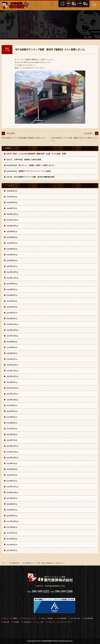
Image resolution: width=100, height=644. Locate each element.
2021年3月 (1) (12, 434)
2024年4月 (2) (12, 301)
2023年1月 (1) (12, 359)
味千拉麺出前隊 (62, 618)
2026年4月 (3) (12, 197)
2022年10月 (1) (12, 376)
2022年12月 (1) (12, 365)
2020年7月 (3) (12, 440)
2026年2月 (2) (12, 202)
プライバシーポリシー (66, 622)
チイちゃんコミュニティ (29, 618)
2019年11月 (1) (12, 452)
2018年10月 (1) (12, 492)
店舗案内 (15, 618)
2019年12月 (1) (12, 446)
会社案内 (16, 622)
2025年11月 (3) (12, 220)
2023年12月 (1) (12, 324)
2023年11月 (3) (12, 330)
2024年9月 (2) (12, 284)
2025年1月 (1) (12, 266)
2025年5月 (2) (12, 243)
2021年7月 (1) (12, 411)
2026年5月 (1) (12, 191)
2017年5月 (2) (12, 539)
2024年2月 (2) (12, 313)
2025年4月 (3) (12, 249)
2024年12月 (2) (12, 272)
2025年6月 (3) (12, 237)
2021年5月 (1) (12, 423)
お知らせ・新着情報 (47, 618)
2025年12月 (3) (12, 214)
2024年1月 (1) (12, 319)
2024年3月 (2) (12, 307)
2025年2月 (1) (12, 260)
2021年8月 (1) (12, 405)
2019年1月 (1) (12, 481)
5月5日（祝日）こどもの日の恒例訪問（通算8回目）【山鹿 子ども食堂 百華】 (37, 154)
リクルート (51, 622)
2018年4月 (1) (12, 510)
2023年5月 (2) (12, 347)
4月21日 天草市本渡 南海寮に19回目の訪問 (24, 160)
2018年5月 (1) (12, 504)
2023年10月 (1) (12, 336)
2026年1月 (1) (12, 208)
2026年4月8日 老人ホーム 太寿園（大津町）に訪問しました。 (31, 165)
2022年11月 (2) (12, 371)
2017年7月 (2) (12, 533)
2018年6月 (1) (12, 498)
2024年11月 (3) (12, 278)
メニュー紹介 (40, 622)
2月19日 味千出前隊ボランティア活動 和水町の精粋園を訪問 (30, 177)
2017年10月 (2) (12, 521)
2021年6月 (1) (12, 417)
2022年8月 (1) (12, 382)
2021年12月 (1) (12, 388)
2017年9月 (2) (12, 527)
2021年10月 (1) (12, 400)
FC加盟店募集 (89, 618)
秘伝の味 (7, 622)
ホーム (6, 618)
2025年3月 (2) (12, 255)
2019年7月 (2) (12, 463)
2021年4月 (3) (12, 429)
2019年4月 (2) (12, 469)
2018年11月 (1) (12, 487)
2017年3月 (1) (12, 550)
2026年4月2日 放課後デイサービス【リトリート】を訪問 (28, 171)
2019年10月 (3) (12, 458)
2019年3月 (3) (12, 475)
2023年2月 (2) (12, 353)
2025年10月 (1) (12, 226)
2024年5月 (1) (12, 295)
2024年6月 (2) (12, 290)
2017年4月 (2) (12, 545)
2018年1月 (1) (12, 516)
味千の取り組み (76, 618)
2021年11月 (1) (12, 394)
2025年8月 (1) (12, 231)
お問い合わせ (27, 622)
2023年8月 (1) (12, 342)
